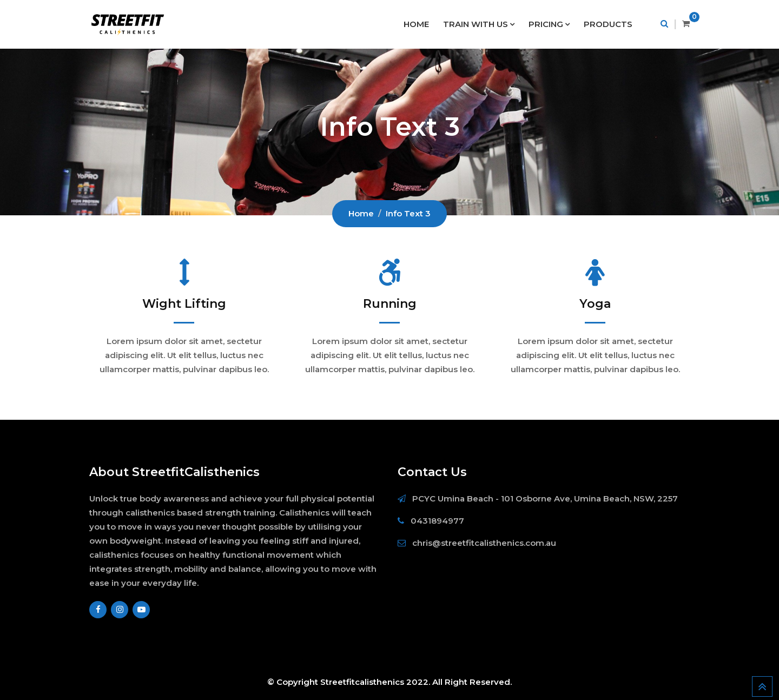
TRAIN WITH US (476, 24)
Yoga (595, 304)
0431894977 (437, 521)
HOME (416, 24)
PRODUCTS (608, 24)
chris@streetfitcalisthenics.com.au (484, 543)
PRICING (546, 24)
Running (390, 304)
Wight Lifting (184, 304)
